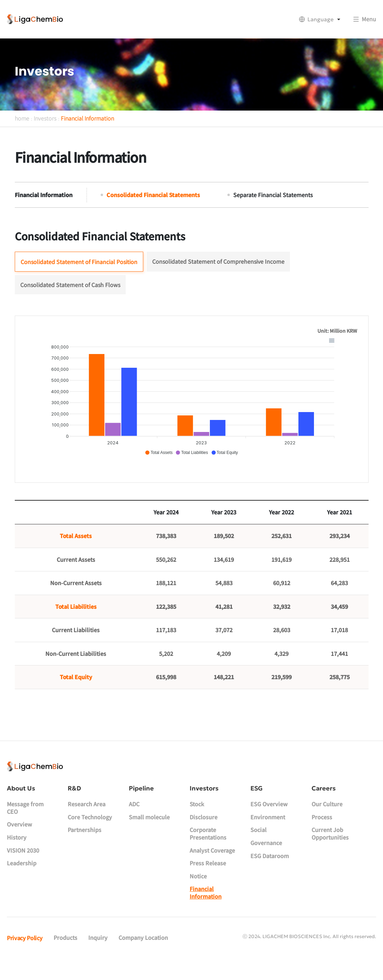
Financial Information (87, 131)
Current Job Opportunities (330, 851)
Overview (19, 842)
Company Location (143, 955)
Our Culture (327, 821)
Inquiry (98, 955)
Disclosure (204, 834)
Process (322, 834)
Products (65, 955)
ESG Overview (269, 821)
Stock (197, 821)
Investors (45, 131)
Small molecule (149, 834)
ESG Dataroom (270, 873)
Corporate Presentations (208, 851)
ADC (134, 821)
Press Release (208, 880)
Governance (266, 860)
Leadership (22, 880)
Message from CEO (25, 825)
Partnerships (85, 847)
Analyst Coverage (212, 867)
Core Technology (90, 834)
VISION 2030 (23, 867)
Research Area (87, 821)
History (17, 855)
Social (258, 847)
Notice (198, 893)
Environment (268, 834)
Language (320, 19)
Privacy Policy (25, 955)
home (22, 131)
